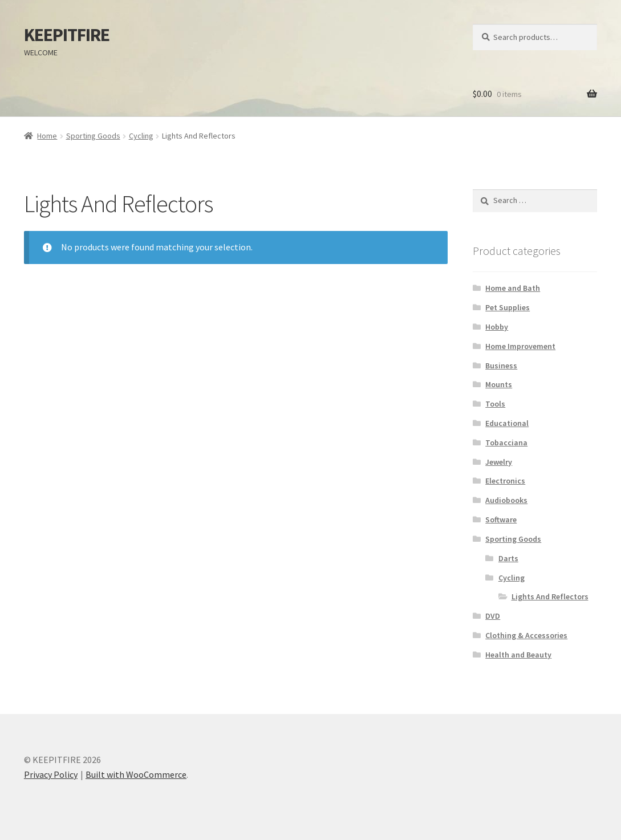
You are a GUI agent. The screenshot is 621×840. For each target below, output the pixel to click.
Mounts (499, 384)
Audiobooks (506, 500)
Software (501, 520)
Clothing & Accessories (526, 635)
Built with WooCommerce (136, 774)
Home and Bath (513, 288)
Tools (495, 404)
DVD (493, 616)
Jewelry (499, 462)
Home (47, 136)
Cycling (141, 136)
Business (501, 366)
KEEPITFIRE (67, 35)
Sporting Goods (93, 136)
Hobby (497, 327)
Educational (507, 423)
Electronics (505, 481)
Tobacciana (506, 443)
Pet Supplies (508, 307)
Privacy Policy (51, 774)
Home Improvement (520, 346)
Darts (508, 558)
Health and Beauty (518, 655)
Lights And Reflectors (550, 596)
